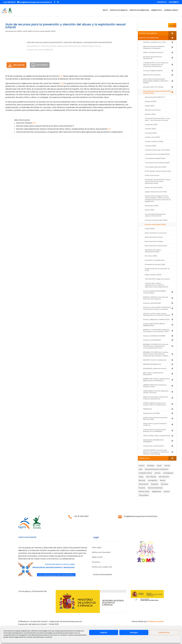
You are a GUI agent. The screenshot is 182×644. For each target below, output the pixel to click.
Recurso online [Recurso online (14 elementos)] (144, 492)
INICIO (105, 10)
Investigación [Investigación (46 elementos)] (168, 473)
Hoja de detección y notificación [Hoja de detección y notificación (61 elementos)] (157, 469)
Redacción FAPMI (15, 31)
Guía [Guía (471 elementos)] (141, 469)
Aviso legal (97, 548)
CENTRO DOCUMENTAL (119, 10)
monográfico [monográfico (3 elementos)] (153, 480)
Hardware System (156, 621)
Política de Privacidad (101, 552)
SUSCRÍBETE (174, 2)
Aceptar (104, 632)
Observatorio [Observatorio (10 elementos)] (144, 484)
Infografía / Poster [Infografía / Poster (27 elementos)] (145, 473)
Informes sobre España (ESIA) (44, 31)
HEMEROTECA (156, 10)
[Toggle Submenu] (172, 33)
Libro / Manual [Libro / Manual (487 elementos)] (151, 477)
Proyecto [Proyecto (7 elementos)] (142, 488)
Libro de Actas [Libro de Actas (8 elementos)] (164, 477)
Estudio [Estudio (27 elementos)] (167, 466)
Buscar (172, 25)
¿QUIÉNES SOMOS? (171, 10)
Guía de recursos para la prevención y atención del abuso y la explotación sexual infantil (69, 42)
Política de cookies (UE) (102, 567)
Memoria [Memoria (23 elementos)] (142, 480)
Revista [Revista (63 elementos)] (167, 492)
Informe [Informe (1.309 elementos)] (158, 473)
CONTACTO (162, 2)
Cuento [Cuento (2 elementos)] (142, 466)
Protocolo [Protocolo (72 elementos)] (164, 484)
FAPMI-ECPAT (97, 557)
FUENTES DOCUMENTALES (139, 10)
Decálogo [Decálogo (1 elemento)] (151, 466)
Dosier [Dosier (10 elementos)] (159, 466)
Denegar (134, 632)
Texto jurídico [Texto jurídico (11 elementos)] (144, 495)
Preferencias (164, 632)
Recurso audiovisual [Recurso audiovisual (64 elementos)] (155, 488)
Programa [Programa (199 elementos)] (155, 484)
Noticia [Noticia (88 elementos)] (163, 480)
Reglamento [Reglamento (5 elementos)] (157, 492)
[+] (61, 76)
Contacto (96, 562)
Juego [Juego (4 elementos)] (141, 477)
